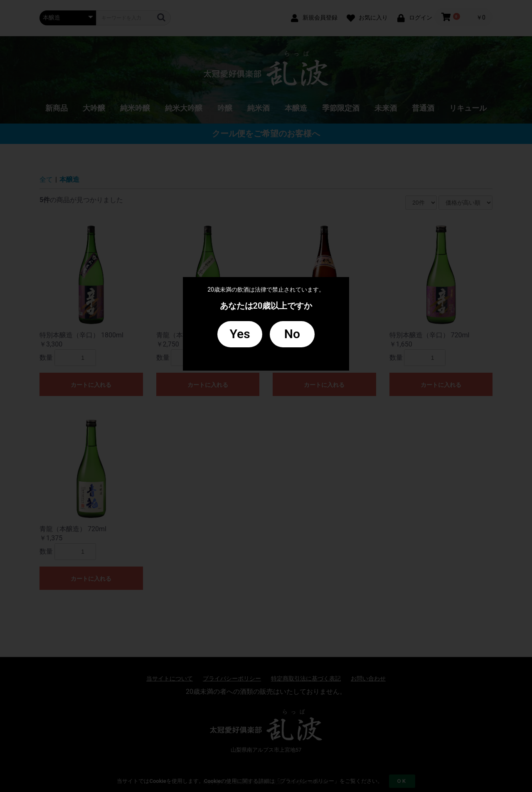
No (292, 334)
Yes (240, 334)
